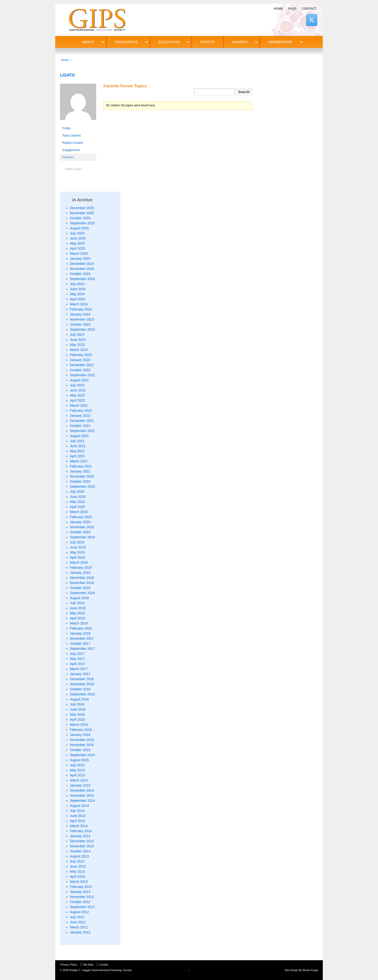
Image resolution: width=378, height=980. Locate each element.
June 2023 (78, 340)
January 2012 (80, 932)
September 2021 (82, 431)
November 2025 (82, 213)
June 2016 (78, 709)
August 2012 (79, 912)
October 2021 (80, 426)
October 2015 (80, 750)
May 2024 (77, 294)
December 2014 (82, 790)
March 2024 (79, 304)
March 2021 (79, 461)
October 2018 (80, 588)
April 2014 (78, 821)
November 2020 (82, 476)
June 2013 (78, 866)
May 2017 (77, 659)
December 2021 (82, 421)
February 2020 (81, 517)
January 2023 (80, 360)
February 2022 (81, 411)
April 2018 (78, 618)
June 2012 (78, 922)
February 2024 (81, 309)
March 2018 (79, 623)
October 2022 (80, 370)
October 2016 (80, 689)
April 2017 (78, 664)
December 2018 (82, 578)
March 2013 (79, 882)
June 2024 (78, 289)
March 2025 (79, 254)
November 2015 (82, 745)
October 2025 (80, 218)
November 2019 (82, 527)
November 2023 (82, 319)
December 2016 (82, 679)
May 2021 (77, 451)
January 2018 (80, 633)
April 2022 (78, 400)
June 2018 (78, 608)
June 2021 (78, 446)
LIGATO (67, 75)
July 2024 (77, 284)
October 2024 (80, 274)
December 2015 (82, 740)
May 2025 (77, 243)
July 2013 (77, 861)
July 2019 (77, 542)
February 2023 (81, 355)
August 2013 (79, 856)
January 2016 (80, 735)
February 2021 (81, 466)
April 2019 (78, 557)
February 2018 (81, 628)
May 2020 (77, 502)
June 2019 (78, 547)
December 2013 (82, 841)
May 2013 (77, 871)
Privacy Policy (69, 965)
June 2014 (78, 816)
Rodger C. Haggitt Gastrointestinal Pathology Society (100, 970)
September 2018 (82, 593)
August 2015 (79, 760)
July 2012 (77, 917)
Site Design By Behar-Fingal (301, 970)
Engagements (71, 150)
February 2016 (81, 730)
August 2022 (79, 380)
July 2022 (77, 385)
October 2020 (80, 481)
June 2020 (78, 497)
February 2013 (81, 887)
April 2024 (78, 299)
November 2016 (82, 684)
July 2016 (77, 704)
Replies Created (73, 143)
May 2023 (77, 345)
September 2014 (82, 801)
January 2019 (80, 573)
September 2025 (82, 223)
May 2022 (77, 395)
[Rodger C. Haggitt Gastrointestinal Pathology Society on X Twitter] (312, 20)
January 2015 (80, 785)
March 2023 (79, 350)
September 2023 (82, 329)
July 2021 (77, 441)
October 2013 (80, 851)
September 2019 (82, 537)
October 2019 (80, 532)
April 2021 (78, 456)
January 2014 (80, 836)
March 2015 (79, 780)
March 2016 (79, 725)
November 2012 (82, 897)
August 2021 (79, 436)
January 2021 (80, 471)
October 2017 (80, 644)
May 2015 (77, 770)
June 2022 (78, 390)
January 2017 (80, 674)
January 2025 (80, 259)
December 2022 (82, 365)
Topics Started (71, 136)
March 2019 (79, 562)
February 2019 (81, 568)
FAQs (293, 9)
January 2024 (80, 314)
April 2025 (78, 248)
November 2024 (82, 269)
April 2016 (78, 720)
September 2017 (82, 649)
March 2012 (79, 927)
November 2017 (82, 638)
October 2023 (80, 324)
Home (279, 9)
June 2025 (78, 238)
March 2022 (79, 405)
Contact (309, 9)
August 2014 (79, 806)
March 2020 (79, 512)
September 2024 (82, 279)
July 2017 (77, 654)
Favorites (68, 157)
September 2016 (82, 694)
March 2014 (79, 826)
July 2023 (77, 335)
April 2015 (78, 775)
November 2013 (82, 846)
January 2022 (80, 416)
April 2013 (78, 877)
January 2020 (80, 522)
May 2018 (77, 613)
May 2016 (77, 714)
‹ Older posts (73, 169)
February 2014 (81, 831)
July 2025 (77, 233)
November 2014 (82, 795)
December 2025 (82, 208)
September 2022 (82, 375)
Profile (66, 128)
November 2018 (82, 583)
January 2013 (80, 892)
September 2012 (82, 907)
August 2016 (79, 699)
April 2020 (78, 507)
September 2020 (82, 487)
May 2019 (77, 552)
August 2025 (79, 228)
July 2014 (77, 811)
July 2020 (77, 492)
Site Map (88, 965)
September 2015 (82, 755)
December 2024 (82, 264)
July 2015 (77, 765)
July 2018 (77, 603)
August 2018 (79, 598)
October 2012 (80, 902)
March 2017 (79, 669)
